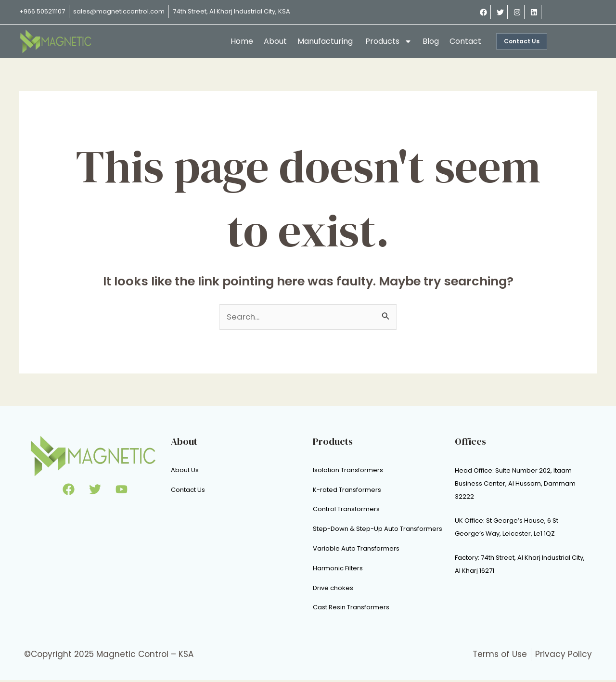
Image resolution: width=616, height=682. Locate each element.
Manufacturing (326, 41)
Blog (431, 41)
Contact (465, 41)
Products (389, 41)
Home (242, 41)
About (275, 41)
